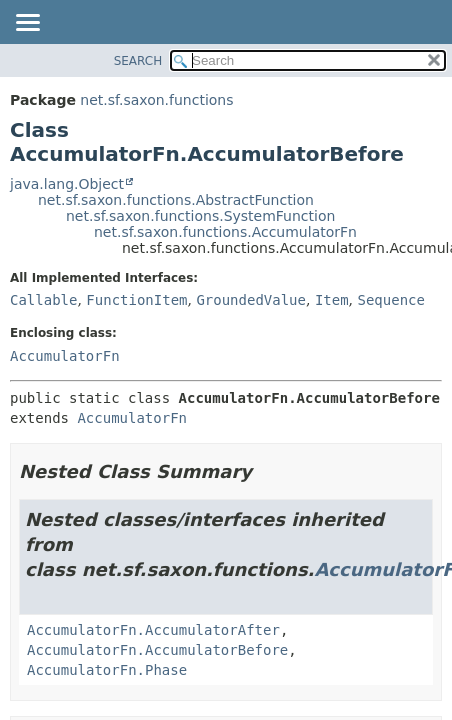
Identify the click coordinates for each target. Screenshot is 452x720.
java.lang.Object (67, 184)
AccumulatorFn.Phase (107, 670)
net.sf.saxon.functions (156, 100)
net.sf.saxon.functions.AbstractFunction (176, 200)
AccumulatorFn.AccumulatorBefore (157, 650)
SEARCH (138, 61)
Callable (43, 300)
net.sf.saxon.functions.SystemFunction (200, 216)
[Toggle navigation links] (27, 24)
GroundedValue (251, 300)
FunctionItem (136, 300)
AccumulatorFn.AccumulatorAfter (153, 630)
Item (332, 300)
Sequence (391, 300)
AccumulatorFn (65, 356)
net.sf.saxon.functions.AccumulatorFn (225, 232)
